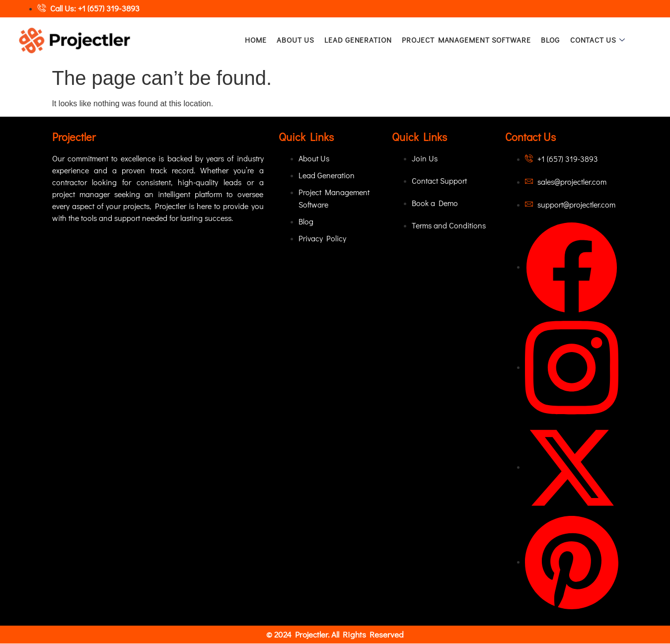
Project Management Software (466, 40)
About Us (296, 40)
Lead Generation (359, 40)
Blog (550, 40)
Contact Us (598, 40)
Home (257, 40)
